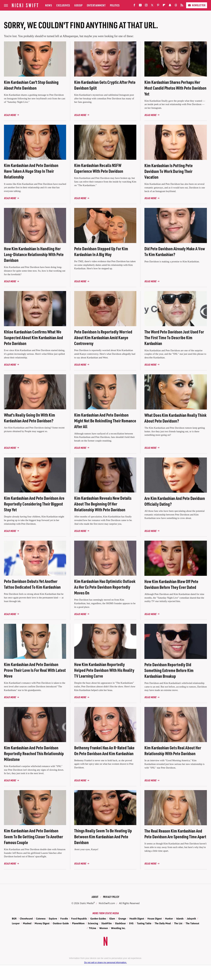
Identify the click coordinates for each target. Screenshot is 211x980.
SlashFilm (107, 923)
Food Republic (79, 919)
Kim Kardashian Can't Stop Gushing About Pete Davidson (31, 85)
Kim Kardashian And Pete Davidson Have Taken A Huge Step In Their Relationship (31, 171)
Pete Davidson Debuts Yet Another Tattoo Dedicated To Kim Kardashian (32, 584)
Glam (112, 919)
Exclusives (63, 5)
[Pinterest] (158, 6)
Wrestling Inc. (118, 928)
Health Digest (137, 919)
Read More (10, 115)
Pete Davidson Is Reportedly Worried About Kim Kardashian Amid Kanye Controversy (103, 337)
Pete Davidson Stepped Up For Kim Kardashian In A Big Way (101, 251)
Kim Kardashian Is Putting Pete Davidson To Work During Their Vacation (169, 171)
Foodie (64, 919)
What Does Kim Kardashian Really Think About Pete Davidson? (175, 418)
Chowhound (26, 919)
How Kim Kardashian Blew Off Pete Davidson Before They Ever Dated (171, 584)
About (95, 897)
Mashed (27, 923)
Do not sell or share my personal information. (106, 962)
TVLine (92, 928)
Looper (16, 923)
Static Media (87, 903)
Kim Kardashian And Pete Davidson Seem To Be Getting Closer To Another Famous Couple (33, 836)
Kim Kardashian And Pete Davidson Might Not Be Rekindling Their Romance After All (105, 421)
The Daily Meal (163, 923)
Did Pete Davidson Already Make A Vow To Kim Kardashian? (175, 251)
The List (178, 923)
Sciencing (93, 923)
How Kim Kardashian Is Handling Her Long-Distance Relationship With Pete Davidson (34, 254)
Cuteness (41, 919)
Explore (53, 919)
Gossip (78, 5)
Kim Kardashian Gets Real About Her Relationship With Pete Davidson (173, 751)
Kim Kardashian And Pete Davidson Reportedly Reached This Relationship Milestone (34, 753)
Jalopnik (191, 919)
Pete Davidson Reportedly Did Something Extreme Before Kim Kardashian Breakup (169, 670)
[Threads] (176, 6)
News (49, 5)
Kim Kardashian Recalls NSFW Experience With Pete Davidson (99, 168)
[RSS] (182, 6)
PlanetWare (78, 923)
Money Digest (42, 923)
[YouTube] (140, 6)
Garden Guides (98, 919)
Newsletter (197, 5)
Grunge (122, 919)
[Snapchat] (170, 6)
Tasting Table (144, 923)
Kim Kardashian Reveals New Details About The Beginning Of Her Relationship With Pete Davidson (103, 504)
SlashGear (120, 923)
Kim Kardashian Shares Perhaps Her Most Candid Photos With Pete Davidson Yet (175, 88)
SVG (131, 923)
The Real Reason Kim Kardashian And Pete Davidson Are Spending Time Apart (175, 834)
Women (104, 928)
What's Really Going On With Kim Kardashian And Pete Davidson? (30, 418)
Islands (180, 919)
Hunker (169, 919)
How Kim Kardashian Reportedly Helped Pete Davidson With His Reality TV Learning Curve (104, 670)
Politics (115, 5)
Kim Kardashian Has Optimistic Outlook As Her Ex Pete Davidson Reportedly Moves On (105, 587)
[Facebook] (134, 6)
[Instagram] (146, 6)
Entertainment (96, 5)
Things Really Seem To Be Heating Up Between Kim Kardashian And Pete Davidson (103, 836)
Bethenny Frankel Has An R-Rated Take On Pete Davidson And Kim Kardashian (104, 751)
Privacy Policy (111, 897)
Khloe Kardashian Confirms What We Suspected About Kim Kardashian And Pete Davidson (33, 337)
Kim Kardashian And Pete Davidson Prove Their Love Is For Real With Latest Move (35, 670)
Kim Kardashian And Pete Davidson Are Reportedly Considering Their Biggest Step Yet (34, 504)
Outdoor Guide (61, 923)
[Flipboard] (164, 6)
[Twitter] (152, 6)
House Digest (155, 919)
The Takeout (192, 923)
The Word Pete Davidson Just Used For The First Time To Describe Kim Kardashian (174, 337)
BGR (14, 919)
